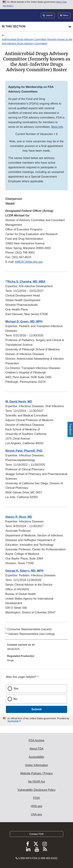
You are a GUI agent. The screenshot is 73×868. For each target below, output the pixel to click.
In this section (14, 26)
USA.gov (36, 814)
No (15, 699)
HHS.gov (36, 806)
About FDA (36, 749)
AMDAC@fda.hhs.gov (29, 262)
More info (57, 127)
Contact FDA (36, 834)
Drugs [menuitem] (10, 660)
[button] (25, 282)
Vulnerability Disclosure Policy (36, 790)
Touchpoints (13, 721)
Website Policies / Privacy (36, 773)
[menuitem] (36, 648)
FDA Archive (36, 740)
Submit (36, 709)
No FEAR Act (36, 782)
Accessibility (36, 757)
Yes (16, 689)
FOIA (36, 798)
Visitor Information (36, 765)
